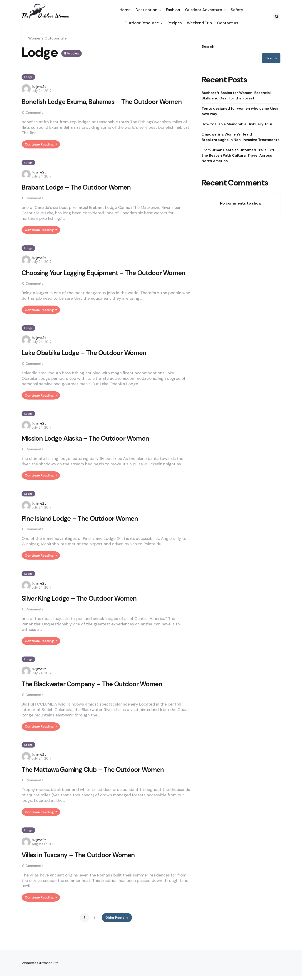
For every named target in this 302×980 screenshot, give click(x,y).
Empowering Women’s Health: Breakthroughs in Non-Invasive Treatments (241, 137)
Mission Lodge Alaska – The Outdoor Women (88, 452)
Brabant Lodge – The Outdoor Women (79, 189)
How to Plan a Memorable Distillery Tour (237, 124)
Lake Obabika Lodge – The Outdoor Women (87, 365)
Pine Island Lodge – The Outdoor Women (83, 533)
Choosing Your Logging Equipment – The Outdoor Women (95, 280)
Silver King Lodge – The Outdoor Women (82, 614)
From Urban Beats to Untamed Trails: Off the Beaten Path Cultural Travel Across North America (238, 155)
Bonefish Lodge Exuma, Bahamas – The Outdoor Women (106, 102)
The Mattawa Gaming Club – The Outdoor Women (97, 787)
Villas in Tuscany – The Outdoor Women (81, 874)
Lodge (28, 77)
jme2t (41, 87)
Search (208, 47)
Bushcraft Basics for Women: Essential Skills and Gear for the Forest (236, 95)
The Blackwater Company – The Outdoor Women (95, 701)
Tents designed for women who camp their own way (240, 111)
